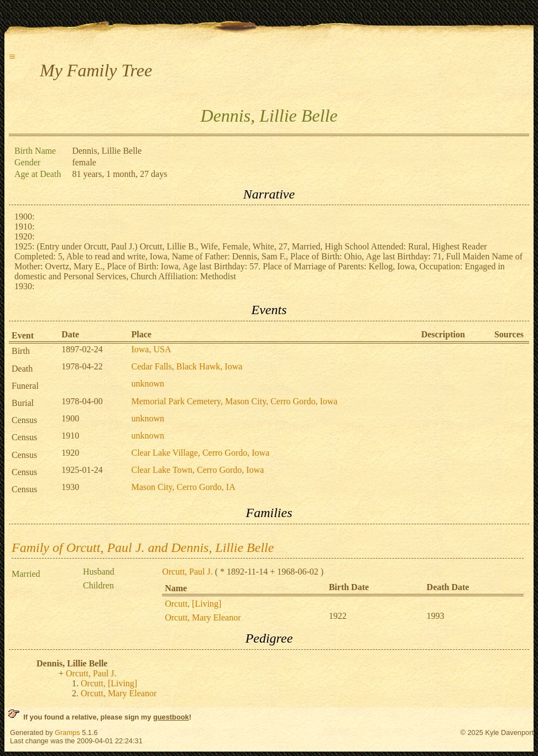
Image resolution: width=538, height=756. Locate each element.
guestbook (171, 717)
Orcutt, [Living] (193, 604)
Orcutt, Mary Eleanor (203, 617)
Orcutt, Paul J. (187, 572)
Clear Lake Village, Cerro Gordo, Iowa (200, 453)
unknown (148, 384)
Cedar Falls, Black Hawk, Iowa (187, 366)
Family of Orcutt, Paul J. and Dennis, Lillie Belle (143, 548)
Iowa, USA (151, 349)
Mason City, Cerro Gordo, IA (183, 487)
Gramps (67, 732)
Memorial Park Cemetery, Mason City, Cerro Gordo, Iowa (234, 401)
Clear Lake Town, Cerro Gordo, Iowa (197, 470)
